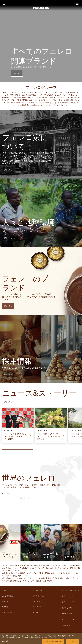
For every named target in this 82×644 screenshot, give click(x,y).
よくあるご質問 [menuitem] (37, 591)
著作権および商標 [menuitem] (67, 608)
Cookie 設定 (6, 641)
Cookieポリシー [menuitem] (38, 601)
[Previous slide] (2, 41)
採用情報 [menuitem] (5, 607)
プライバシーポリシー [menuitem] (39, 596)
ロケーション (7, 493)
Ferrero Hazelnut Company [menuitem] (71, 620)
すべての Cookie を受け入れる (53, 641)
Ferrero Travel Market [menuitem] (69, 602)
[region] (41, 638)
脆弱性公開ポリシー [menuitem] (68, 614)
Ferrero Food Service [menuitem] (69, 596)
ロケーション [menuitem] (66, 626)
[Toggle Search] (4, 4)
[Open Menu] (78, 4)
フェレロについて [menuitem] (8, 591)
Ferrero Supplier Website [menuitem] (70, 590)
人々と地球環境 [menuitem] (7, 596)
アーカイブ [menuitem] (36, 612)
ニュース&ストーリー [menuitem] (9, 612)
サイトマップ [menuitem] (37, 607)
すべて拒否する (72, 641)
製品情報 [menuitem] (5, 601)
